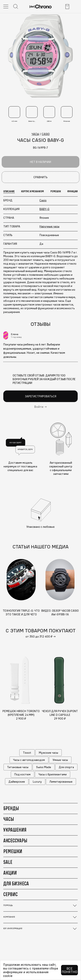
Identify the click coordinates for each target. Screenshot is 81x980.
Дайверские (17, 782)
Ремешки (13, 851)
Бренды (11, 808)
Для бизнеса (16, 883)
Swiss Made (44, 767)
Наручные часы (49, 226)
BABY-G (44, 209)
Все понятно (69, 970)
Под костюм (22, 774)
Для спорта (66, 767)
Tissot (27, 753)
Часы (9, 819)
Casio (43, 200)
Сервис (10, 894)
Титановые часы (18, 767)
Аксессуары (15, 840)
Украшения (15, 830)
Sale (8, 862)
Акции (10, 873)
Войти (39, 407)
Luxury (37, 782)
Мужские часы (48, 753)
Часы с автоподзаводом (29, 760)
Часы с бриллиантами (53, 774)
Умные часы (60, 760)
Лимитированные (61, 782)
